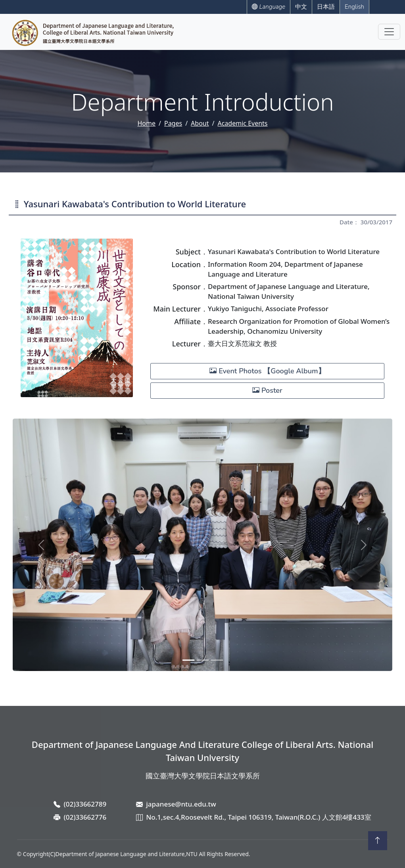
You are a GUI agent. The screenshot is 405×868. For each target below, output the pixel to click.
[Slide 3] (217, 660)
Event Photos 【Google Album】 (267, 371)
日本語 (326, 7)
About (200, 123)
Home (146, 123)
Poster (267, 390)
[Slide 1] (188, 660)
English (354, 7)
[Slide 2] (203, 660)
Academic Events (242, 123)
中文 (301, 7)
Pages (173, 123)
